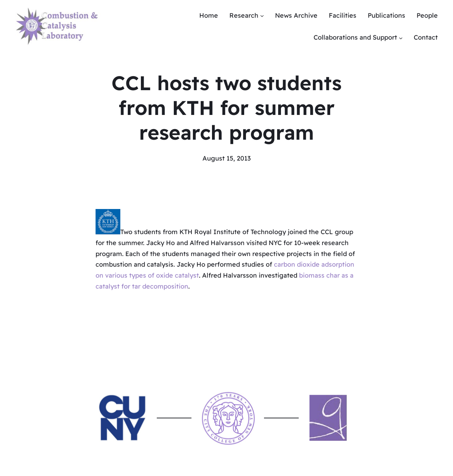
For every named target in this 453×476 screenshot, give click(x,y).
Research (244, 15)
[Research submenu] (262, 16)
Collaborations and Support (355, 37)
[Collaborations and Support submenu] (401, 38)
